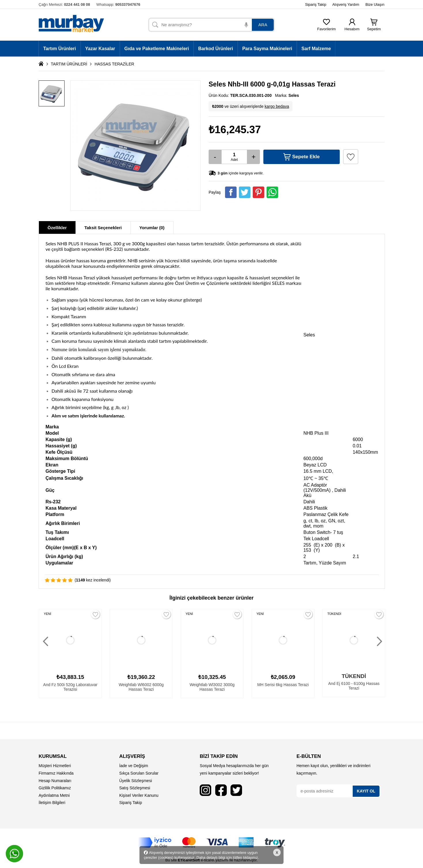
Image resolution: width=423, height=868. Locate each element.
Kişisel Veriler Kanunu (139, 795)
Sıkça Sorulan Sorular (139, 773)
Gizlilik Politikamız (55, 788)
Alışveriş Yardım (346, 4)
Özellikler (57, 228)
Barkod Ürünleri (216, 49)
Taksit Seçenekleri (103, 228)
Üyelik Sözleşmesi (136, 781)
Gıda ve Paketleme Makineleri (157, 49)
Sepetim (374, 27)
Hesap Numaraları (55, 781)
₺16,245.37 (235, 130)
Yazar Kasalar (100, 49)
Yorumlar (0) (152, 228)
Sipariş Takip (316, 4)
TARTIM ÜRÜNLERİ (69, 64)
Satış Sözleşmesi (135, 788)
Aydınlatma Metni (54, 795)
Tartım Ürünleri (60, 49)
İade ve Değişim (134, 766)
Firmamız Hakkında (56, 773)
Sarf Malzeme (316, 49)
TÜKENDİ (334, 614)
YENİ (48, 614)
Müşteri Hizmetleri (55, 766)
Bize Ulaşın (375, 4)
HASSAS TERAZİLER (114, 64)
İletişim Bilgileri (52, 803)
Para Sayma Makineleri (267, 49)
